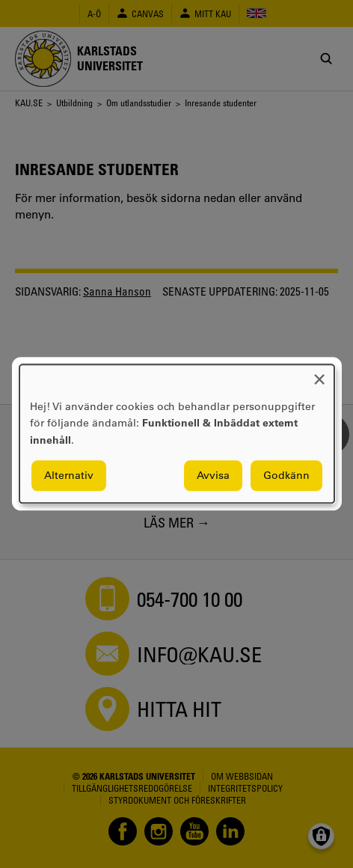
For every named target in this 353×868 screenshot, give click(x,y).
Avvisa (213, 476)
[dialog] (177, 434)
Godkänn (286, 476)
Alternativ (69, 476)
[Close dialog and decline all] (319, 374)
